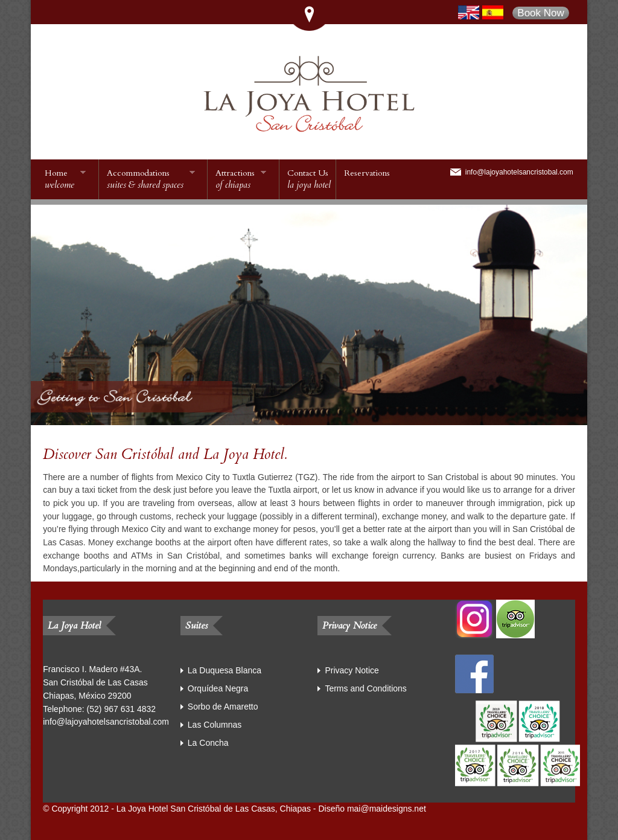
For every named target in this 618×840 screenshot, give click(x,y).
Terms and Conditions (365, 688)
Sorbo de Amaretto (223, 707)
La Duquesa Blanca (225, 670)
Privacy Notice (352, 670)
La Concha (208, 743)
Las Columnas (215, 725)
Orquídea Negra (218, 688)
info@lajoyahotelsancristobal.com (519, 172)
